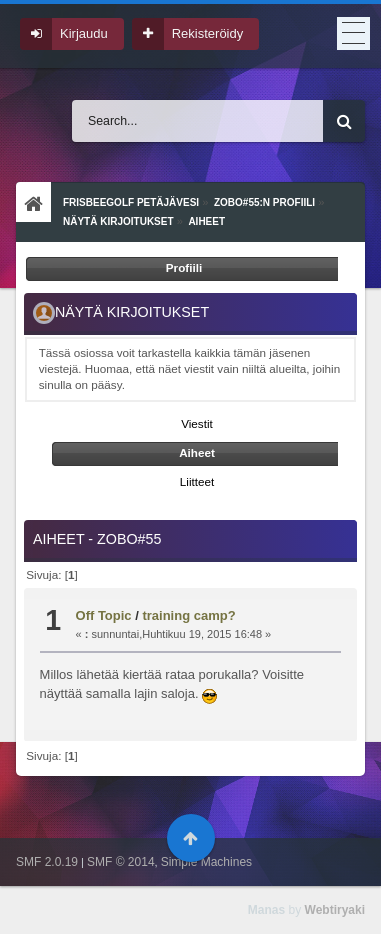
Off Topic (104, 615)
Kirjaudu (84, 33)
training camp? (188, 615)
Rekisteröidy (208, 33)
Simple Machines (206, 862)
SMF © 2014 (121, 862)
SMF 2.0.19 (47, 862)
